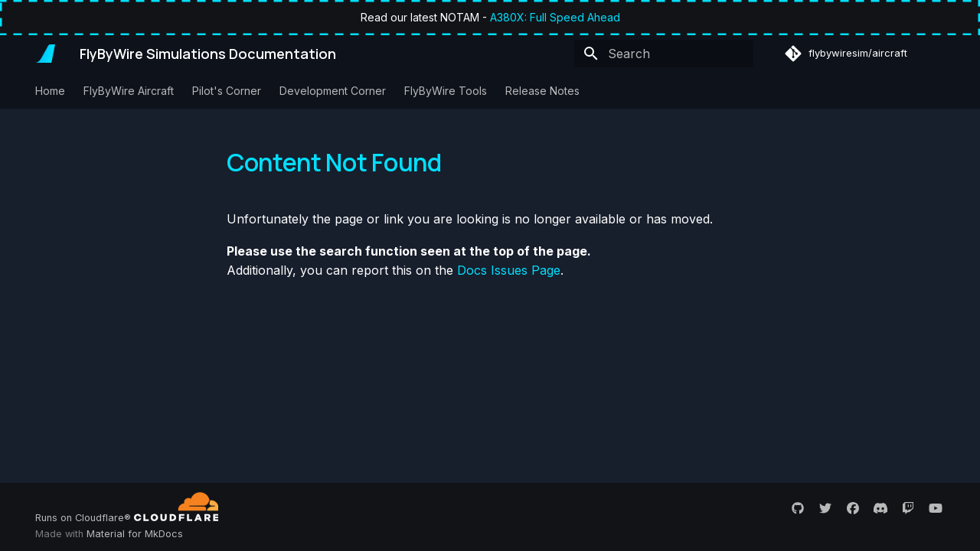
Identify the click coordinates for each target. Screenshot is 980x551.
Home (50, 91)
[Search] (664, 54)
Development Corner (333, 91)
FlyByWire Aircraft (129, 91)
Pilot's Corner (227, 91)
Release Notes (542, 91)
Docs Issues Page (509, 270)
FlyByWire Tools (446, 91)
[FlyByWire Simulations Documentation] (45, 54)
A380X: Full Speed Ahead (555, 17)
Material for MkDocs (135, 534)
